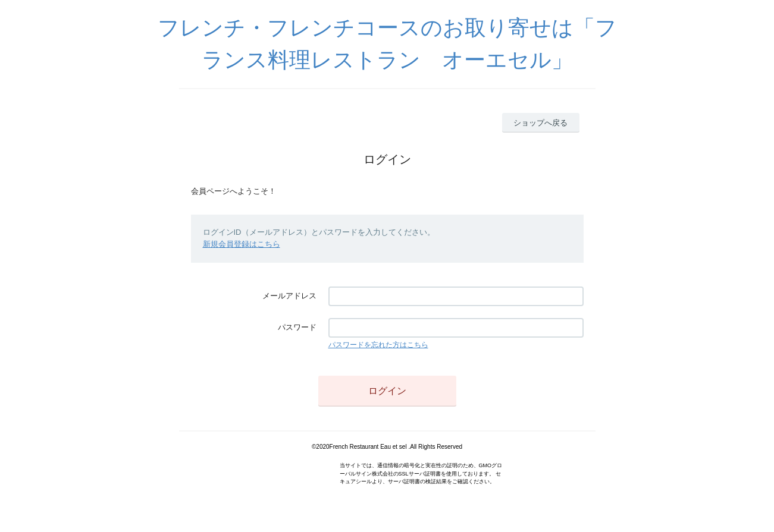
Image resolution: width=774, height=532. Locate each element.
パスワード (297, 327)
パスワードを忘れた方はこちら (378, 345)
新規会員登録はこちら (242, 244)
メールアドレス (289, 296)
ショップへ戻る (540, 123)
